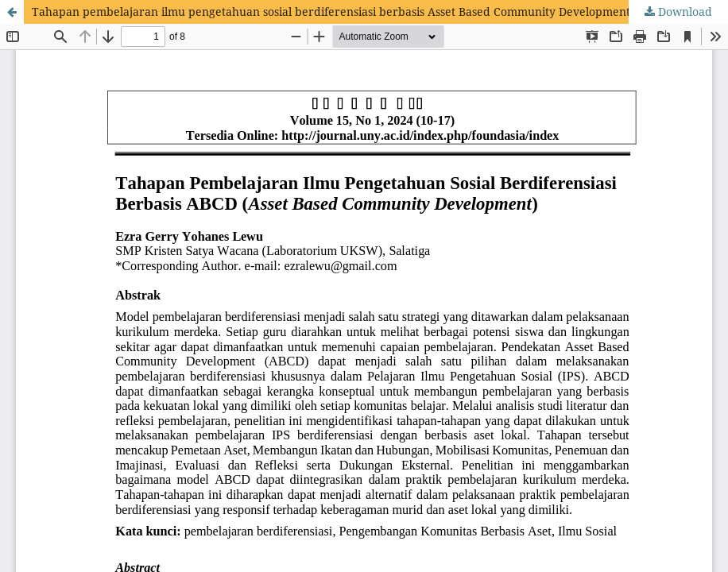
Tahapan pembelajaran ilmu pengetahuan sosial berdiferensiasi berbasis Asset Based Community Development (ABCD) (352, 12)
